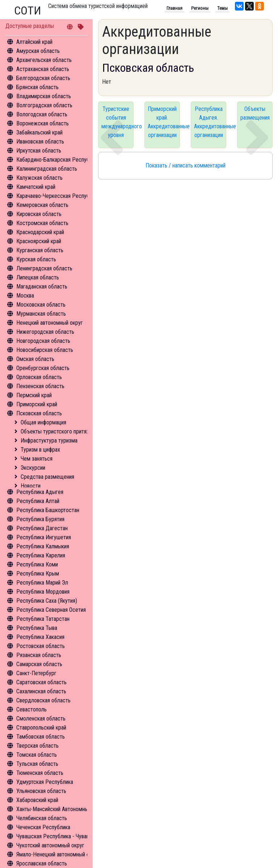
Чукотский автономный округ (50, 845)
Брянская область (37, 87)
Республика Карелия (41, 555)
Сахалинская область (41, 691)
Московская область (41, 305)
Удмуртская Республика (45, 782)
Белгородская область (43, 78)
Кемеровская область (42, 205)
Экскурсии (33, 468)
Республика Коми (37, 564)
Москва (25, 296)
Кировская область (39, 214)
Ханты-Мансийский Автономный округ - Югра (69, 809)
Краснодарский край (40, 232)
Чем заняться (37, 459)
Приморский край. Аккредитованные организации (164, 122)
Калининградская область (47, 169)
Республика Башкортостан (48, 510)
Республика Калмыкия (43, 546)
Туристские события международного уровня (117, 122)
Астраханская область (43, 69)
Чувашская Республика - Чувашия (56, 836)
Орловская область (39, 377)
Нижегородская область (45, 332)
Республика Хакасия (40, 637)
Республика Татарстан (43, 619)
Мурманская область (41, 314)
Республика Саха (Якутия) (47, 601)
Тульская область (37, 764)
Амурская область (38, 51)
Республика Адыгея (40, 492)
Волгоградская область (44, 105)
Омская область (35, 359)
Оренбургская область (43, 368)
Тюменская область (40, 773)
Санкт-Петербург (36, 673)
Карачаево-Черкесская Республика (58, 196)
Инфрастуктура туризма (49, 441)
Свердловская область (43, 700)
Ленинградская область (44, 268)
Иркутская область (39, 151)
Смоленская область (41, 719)
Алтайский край (34, 42)
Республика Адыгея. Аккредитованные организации (210, 122)
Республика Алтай (38, 501)
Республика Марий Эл (42, 583)
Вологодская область (42, 114)
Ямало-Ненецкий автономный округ (58, 854)
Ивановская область (40, 142)
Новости (31, 486)
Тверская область (37, 746)
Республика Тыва (37, 628)
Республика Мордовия (43, 592)
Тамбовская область (41, 737)
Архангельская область (44, 60)
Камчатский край (36, 187)
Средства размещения (47, 477)
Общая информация (43, 422)
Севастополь (31, 709)
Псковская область (39, 413)
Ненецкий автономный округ (50, 323)
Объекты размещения (255, 113)
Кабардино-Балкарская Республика (58, 160)
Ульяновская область (41, 791)
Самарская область (39, 664)
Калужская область (39, 178)
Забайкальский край (39, 132)
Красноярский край (39, 241)
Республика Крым (38, 574)
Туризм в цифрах (40, 450)
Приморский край (37, 404)
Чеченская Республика (43, 827)
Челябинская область (42, 818)
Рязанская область (39, 655)
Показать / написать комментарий (186, 165)
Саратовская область (41, 682)
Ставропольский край (41, 728)
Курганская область (40, 250)
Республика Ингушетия (44, 537)
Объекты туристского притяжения (61, 431)
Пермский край (34, 395)
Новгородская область (43, 341)
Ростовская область (41, 646)
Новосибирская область (45, 350)
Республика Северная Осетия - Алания (62, 610)
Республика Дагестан (42, 528)
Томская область (37, 755)
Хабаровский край (37, 800)
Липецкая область (38, 277)
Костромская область (42, 223)
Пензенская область (40, 386)
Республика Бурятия (40, 519)
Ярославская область (42, 863)
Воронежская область (43, 123)
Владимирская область (44, 96)
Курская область (36, 259)
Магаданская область (42, 286)
